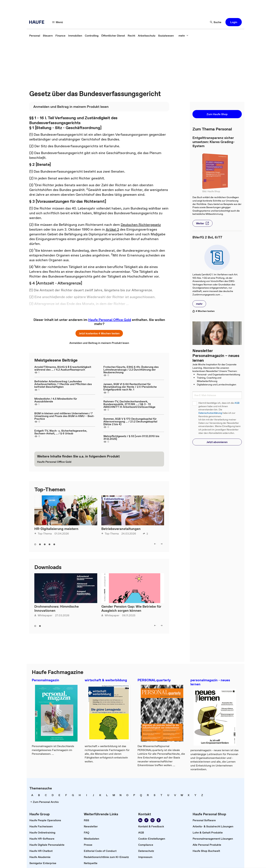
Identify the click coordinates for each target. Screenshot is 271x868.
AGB (237, 403)
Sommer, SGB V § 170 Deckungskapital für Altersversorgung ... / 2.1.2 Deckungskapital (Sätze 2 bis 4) (130, 421)
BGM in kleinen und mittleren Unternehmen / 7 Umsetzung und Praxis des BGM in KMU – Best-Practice (64, 416)
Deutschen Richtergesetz (141, 225)
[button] (58, 22)
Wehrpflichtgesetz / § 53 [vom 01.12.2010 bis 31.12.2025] (131, 437)
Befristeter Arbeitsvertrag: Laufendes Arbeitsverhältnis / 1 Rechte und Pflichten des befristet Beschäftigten (63, 384)
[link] (35, 36)
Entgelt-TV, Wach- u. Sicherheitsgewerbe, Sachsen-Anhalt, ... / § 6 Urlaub (61, 432)
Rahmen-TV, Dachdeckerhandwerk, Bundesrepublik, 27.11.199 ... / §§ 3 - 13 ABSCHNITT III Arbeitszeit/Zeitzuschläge (129, 404)
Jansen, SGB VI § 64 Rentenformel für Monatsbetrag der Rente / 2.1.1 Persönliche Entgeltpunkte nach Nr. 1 (130, 387)
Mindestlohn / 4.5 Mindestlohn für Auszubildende (56, 400)
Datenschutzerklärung (210, 413)
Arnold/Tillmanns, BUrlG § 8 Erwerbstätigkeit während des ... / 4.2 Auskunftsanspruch (63, 368)
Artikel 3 (112, 229)
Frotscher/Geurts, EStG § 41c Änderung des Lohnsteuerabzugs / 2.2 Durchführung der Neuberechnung (131, 370)
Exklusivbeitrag (114, 499)
